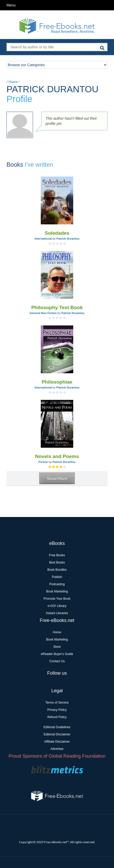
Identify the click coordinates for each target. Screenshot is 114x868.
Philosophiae (57, 382)
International (43, 239)
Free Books (57, 555)
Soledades (57, 233)
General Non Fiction (43, 313)
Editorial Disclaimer (57, 734)
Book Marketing (57, 591)
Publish (57, 577)
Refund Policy (57, 717)
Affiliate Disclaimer (57, 742)
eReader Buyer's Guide (57, 654)
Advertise (57, 749)
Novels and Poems (57, 456)
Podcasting (57, 584)
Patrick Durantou (68, 239)
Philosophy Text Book (57, 307)
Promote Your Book (57, 599)
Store (57, 647)
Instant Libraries (57, 613)
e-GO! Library (57, 606)
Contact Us (57, 661)
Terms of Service (57, 703)
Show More (57, 478)
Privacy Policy (57, 710)
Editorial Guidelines (57, 727)
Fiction (43, 462)
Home (13, 82)
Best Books (57, 562)
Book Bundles (57, 570)
